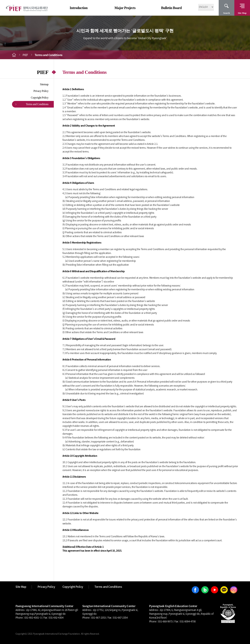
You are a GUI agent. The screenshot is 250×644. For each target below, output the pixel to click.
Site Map (242, 13)
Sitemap (44, 84)
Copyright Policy (40, 98)
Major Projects (125, 8)
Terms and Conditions (37, 104)
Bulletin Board (171, 8)
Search (227, 13)
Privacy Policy (41, 91)
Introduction (79, 8)
